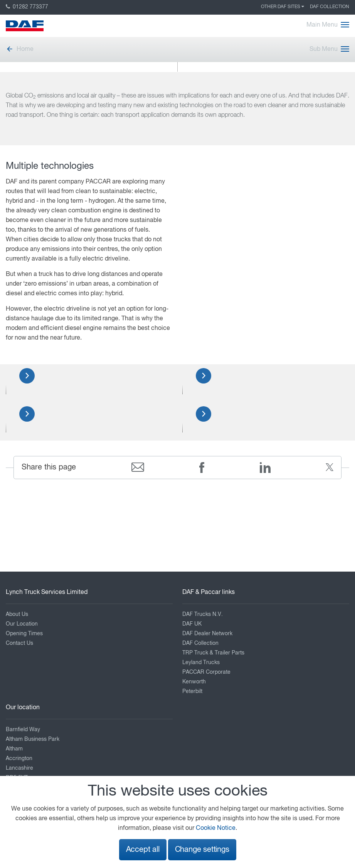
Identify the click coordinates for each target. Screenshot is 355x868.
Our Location (22, 624)
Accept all (143, 850)
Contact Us (19, 643)
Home (20, 49)
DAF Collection (330, 7)
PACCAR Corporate (206, 672)
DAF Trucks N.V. (203, 614)
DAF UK (192, 624)
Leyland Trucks (201, 663)
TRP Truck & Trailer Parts (213, 653)
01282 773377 (27, 7)
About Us (17, 614)
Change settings (202, 850)
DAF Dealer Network (207, 634)
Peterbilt (192, 691)
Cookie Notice (216, 828)
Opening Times (24, 634)
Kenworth (194, 682)
